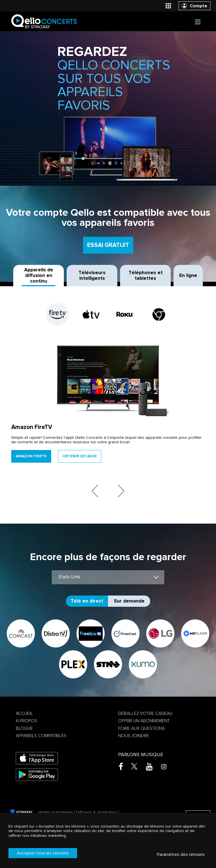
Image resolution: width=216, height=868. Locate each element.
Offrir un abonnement (144, 721)
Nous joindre (134, 736)
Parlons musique (141, 755)
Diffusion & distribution (96, 812)
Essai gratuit (108, 245)
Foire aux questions (141, 728)
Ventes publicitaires (56, 812)
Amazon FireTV (31, 456)
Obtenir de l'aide (80, 456)
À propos (26, 721)
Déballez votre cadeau (145, 714)
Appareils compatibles (41, 736)
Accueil (24, 714)
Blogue (24, 728)
